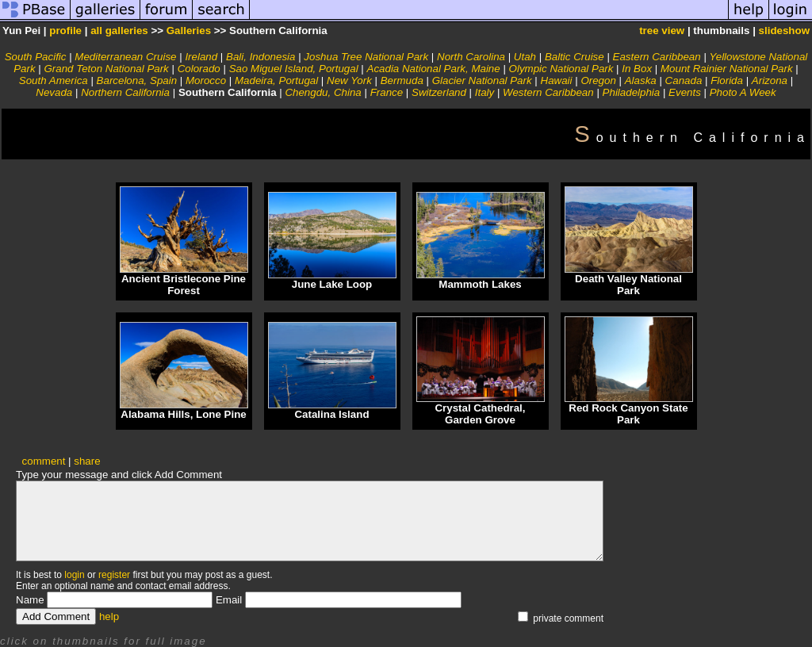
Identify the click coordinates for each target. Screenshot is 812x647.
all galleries (119, 31)
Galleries (189, 31)
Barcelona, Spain (137, 80)
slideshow (784, 31)
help (109, 616)
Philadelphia (632, 92)
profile (65, 31)
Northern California (125, 92)
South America (54, 80)
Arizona (770, 80)
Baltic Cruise (575, 57)
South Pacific (36, 57)
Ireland (201, 57)
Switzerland (439, 92)
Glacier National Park (482, 80)
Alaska (641, 80)
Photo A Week (743, 92)
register (114, 575)
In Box (637, 69)
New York (351, 80)
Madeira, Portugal (276, 80)
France (387, 92)
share (87, 461)
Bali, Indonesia (260, 57)
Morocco (206, 80)
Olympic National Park (561, 69)
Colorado (199, 69)
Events (685, 92)
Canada (684, 80)
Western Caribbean (548, 92)
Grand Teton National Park (106, 69)
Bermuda (402, 80)
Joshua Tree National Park (366, 57)
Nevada (54, 92)
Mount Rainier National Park (727, 69)
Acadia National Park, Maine (434, 69)
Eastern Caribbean (657, 57)
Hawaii (557, 80)
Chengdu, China (323, 92)
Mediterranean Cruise (125, 57)
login (74, 575)
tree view (662, 31)
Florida (727, 80)
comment (44, 461)
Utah (525, 57)
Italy (485, 92)
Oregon (598, 80)
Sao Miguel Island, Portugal (294, 69)
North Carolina (471, 57)
